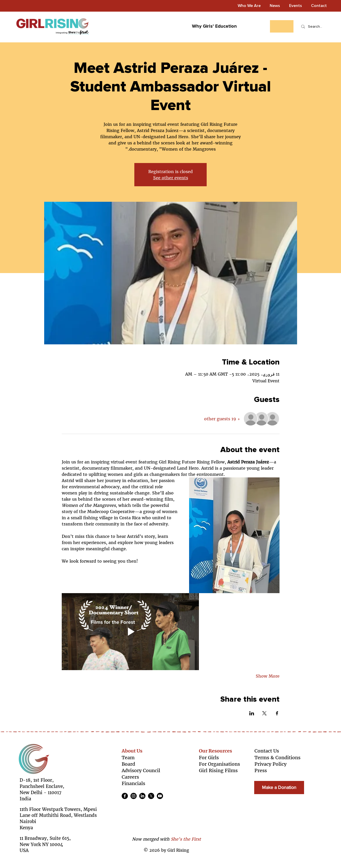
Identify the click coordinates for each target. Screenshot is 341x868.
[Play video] (130, 631)
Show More (268, 676)
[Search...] (315, 26)
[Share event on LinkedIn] (252, 713)
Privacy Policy (270, 764)
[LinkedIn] (142, 796)
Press (261, 770)
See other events (171, 178)
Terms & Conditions (277, 758)
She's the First (186, 839)
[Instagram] (134, 796)
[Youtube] (160, 796)
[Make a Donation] (279, 788)
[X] (151, 796)
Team (128, 758)
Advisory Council (141, 770)
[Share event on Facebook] (277, 713)
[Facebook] (125, 796)
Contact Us (267, 751)
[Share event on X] (264, 713)
